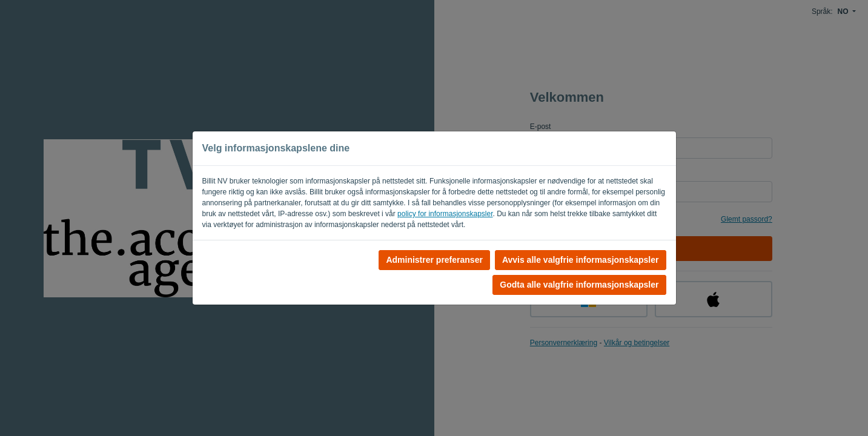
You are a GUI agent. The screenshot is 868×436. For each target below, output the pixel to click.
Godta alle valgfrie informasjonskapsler (579, 285)
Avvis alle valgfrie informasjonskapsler (581, 260)
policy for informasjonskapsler (445, 214)
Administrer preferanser (434, 260)
